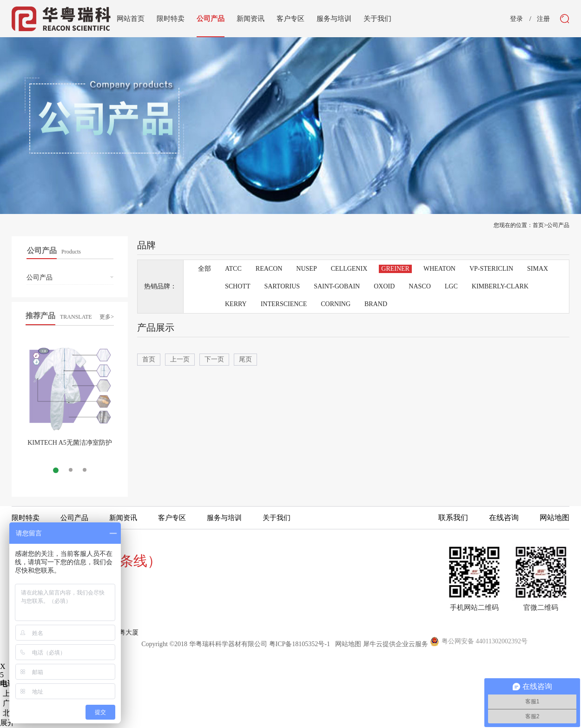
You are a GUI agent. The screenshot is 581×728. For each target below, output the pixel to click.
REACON (269, 269)
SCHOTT (238, 286)
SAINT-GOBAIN (337, 286)
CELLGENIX (349, 269)
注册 (543, 19)
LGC (451, 286)
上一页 (180, 359)
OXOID (384, 286)
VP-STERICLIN (491, 269)
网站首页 (131, 19)
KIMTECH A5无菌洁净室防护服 (70, 446)
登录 (516, 19)
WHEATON (439, 269)
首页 (149, 359)
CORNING (336, 304)
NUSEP (306, 269)
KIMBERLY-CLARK (500, 286)
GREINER (395, 269)
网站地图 (347, 644)
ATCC (233, 269)
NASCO (419, 286)
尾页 (245, 359)
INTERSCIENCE (284, 304)
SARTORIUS (282, 286)
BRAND (376, 304)
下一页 (214, 359)
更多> (107, 317)
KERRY (236, 304)
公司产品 (558, 225)
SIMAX (538, 269)
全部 (205, 269)
